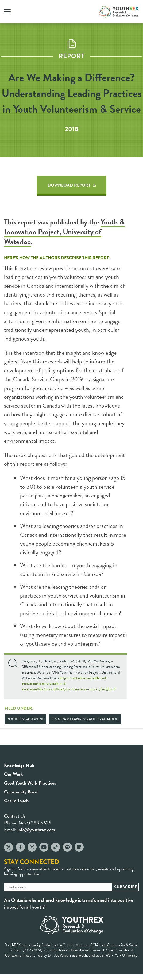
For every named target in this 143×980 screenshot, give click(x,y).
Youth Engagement (25, 719)
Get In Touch (16, 801)
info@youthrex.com (36, 830)
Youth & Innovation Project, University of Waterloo (64, 232)
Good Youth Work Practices (30, 783)
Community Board (21, 792)
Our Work (13, 774)
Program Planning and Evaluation (85, 719)
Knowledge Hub (19, 765)
